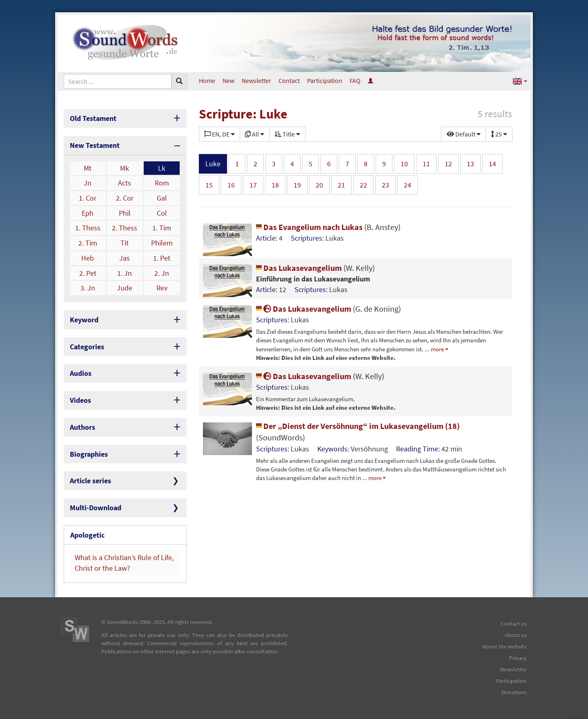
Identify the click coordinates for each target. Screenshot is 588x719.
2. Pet (88, 273)
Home (207, 80)
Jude (125, 288)
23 (385, 185)
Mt (88, 168)
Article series (90, 481)
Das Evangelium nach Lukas (328, 227)
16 (231, 185)
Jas (125, 258)
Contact (289, 80)
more (437, 349)
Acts (125, 183)
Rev (162, 288)
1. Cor (88, 198)
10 (404, 164)
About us (516, 635)
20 (319, 185)
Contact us (514, 623)
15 (209, 185)
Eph (88, 213)
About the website (504, 646)
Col (162, 213)
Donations (514, 692)
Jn (88, 183)
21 (341, 185)
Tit (125, 243)
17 (253, 185)
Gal (162, 198)
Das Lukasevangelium (315, 268)
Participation (325, 80)
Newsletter (256, 80)
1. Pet (162, 258)
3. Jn (88, 288)
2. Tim (88, 243)
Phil (125, 213)
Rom (162, 183)
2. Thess (125, 228)
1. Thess (88, 228)
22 (363, 185)
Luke (213, 164)
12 (448, 164)
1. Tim (162, 228)
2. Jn (162, 273)
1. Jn (125, 273)
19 (297, 185)
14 (492, 164)
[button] (520, 81)
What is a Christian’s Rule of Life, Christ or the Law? (124, 563)
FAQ (355, 80)
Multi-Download (96, 508)
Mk (125, 168)
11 (426, 164)
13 (470, 164)
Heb (88, 258)
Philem (162, 243)
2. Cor (125, 198)
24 (408, 185)
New (228, 80)
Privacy (518, 658)
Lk (162, 168)
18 (275, 185)
